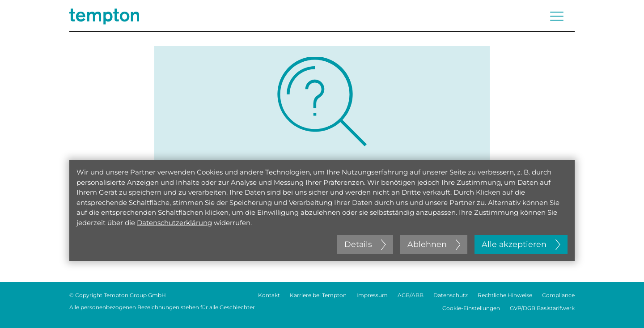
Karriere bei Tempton (318, 295)
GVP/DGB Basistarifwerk (542, 308)
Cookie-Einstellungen (471, 308)
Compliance (558, 295)
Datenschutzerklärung (174, 223)
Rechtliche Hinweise (505, 295)
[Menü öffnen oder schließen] (557, 16)
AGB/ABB (411, 295)
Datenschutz (451, 295)
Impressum (372, 295)
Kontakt (269, 295)
